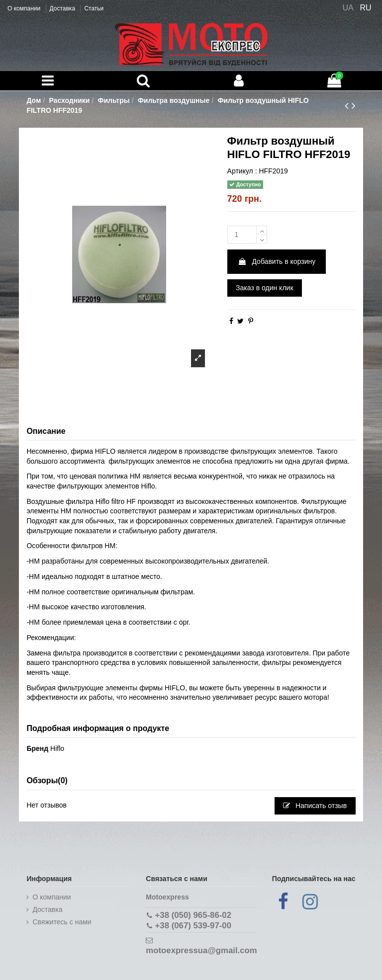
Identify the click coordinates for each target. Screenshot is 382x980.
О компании (25, 8)
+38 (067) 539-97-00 (193, 926)
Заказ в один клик (264, 288)
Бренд (37, 748)
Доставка (63, 8)
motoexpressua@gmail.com (201, 950)
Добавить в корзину (277, 261)
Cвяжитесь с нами (62, 922)
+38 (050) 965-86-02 (193, 915)
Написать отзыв (315, 806)
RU (366, 8)
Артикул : (242, 171)
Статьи (94, 8)
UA (348, 8)
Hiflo (57, 748)
